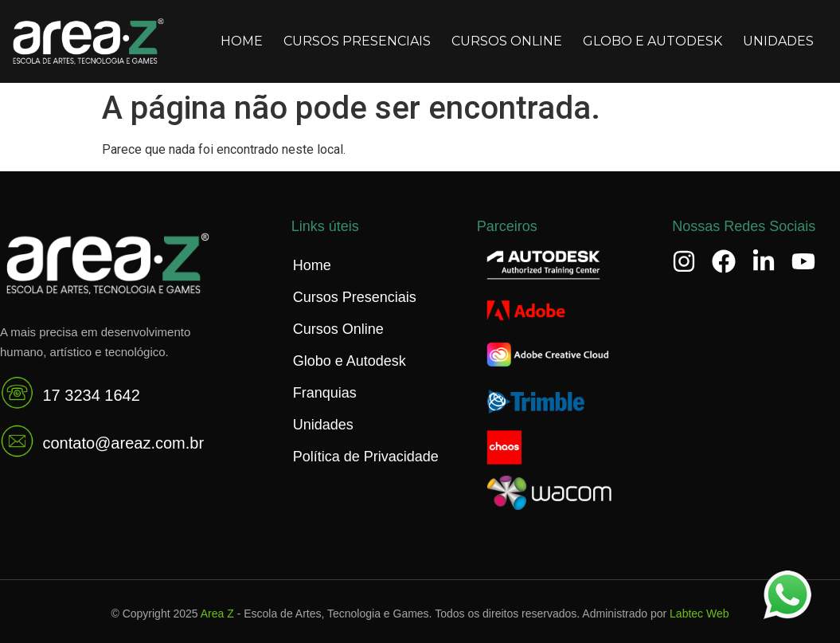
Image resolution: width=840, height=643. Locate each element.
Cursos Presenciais (357, 41)
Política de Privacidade (366, 457)
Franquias (325, 393)
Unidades (778, 41)
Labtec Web (699, 614)
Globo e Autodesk (652, 41)
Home (242, 41)
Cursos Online (507, 41)
